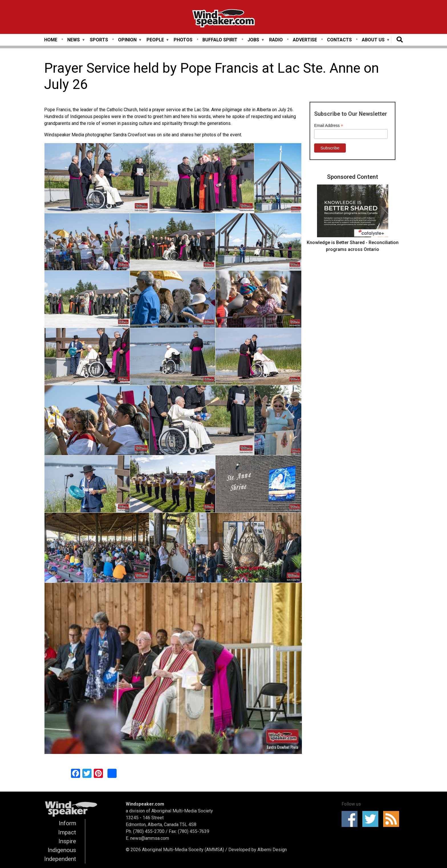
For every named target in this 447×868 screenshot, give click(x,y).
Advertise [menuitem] (305, 40)
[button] (97, 179)
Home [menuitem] (51, 40)
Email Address (329, 126)
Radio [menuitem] (276, 40)
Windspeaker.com (145, 804)
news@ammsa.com (150, 838)
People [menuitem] (155, 40)
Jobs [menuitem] (253, 40)
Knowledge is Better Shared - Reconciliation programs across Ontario (353, 246)
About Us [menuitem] (373, 40)
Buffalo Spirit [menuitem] (220, 40)
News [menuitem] (74, 40)
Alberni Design (272, 850)
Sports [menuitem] (99, 40)
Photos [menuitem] (183, 40)
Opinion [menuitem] (127, 40)
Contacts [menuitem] (339, 40)
